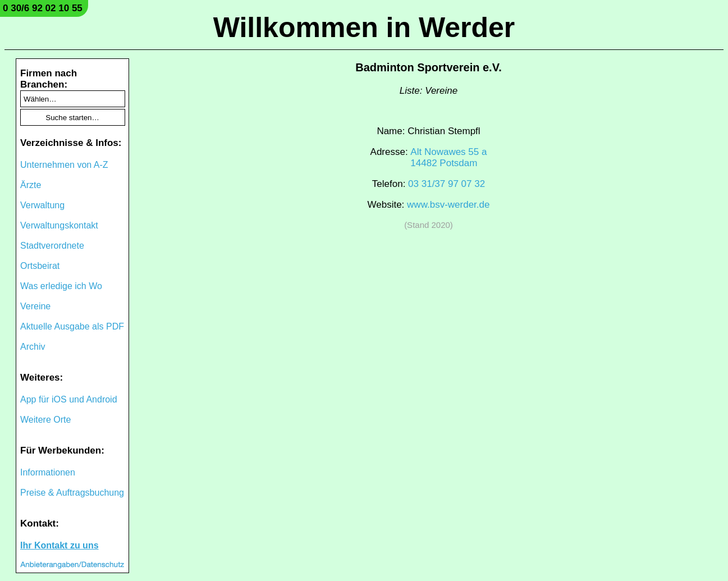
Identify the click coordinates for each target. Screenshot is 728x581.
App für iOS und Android (69, 399)
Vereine (35, 306)
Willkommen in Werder (364, 28)
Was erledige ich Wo (61, 286)
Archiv (33, 347)
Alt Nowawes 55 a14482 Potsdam (448, 157)
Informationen (48, 472)
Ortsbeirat (40, 266)
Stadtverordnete (52, 246)
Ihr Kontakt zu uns (59, 545)
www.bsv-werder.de (448, 205)
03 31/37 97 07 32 (447, 184)
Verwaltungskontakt (59, 225)
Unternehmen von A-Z (64, 165)
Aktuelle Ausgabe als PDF (72, 326)
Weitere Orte (45, 420)
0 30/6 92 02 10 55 (43, 8)
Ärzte (31, 185)
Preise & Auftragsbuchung (72, 493)
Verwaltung (42, 205)
